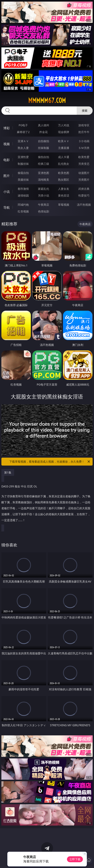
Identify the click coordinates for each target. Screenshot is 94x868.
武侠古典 (84, 189)
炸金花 (44, 132)
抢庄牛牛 (84, 132)
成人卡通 (64, 157)
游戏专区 (84, 125)
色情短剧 (44, 211)
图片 (7, 176)
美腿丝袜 (23, 180)
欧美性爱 (84, 157)
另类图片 (84, 180)
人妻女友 (64, 189)
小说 (7, 192)
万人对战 (64, 125)
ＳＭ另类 (84, 148)
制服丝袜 (23, 164)
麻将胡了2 (23, 132)
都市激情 (23, 189)
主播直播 (64, 148)
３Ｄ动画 (84, 141)
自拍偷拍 (44, 141)
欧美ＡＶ (64, 141)
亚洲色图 (44, 173)
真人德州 (44, 125)
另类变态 (84, 164)
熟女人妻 (23, 148)
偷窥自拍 (23, 173)
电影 (7, 160)
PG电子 (23, 125)
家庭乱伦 (44, 189)
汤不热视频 (84, 205)
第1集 (8, 472)
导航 (7, 207)
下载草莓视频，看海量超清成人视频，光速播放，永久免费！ (50, 462)
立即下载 (75, 859)
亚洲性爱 (23, 157)
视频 (7, 144)
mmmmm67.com (47, 100)
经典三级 (44, 164)
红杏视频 (23, 211)
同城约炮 (23, 205)
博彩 (7, 128)
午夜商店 (44, 205)
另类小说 (44, 195)
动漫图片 (84, 173)
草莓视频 (64, 205)
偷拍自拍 (44, 157)
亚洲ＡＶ (23, 141)
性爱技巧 (84, 195)
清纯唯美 (44, 180)
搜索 (85, 110)
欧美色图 (64, 173)
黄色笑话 (64, 195)
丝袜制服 (44, 148)
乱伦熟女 (64, 164)
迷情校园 (23, 195)
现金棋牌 (64, 132)
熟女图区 (64, 180)
